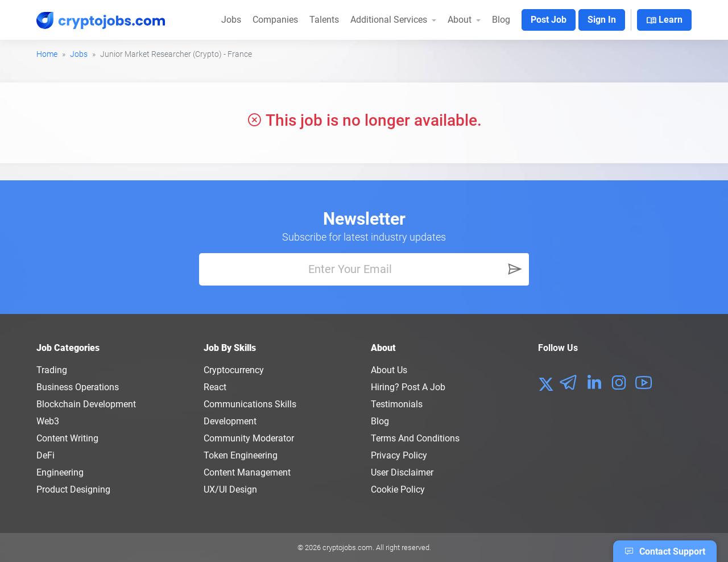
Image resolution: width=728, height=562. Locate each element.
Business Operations (78, 387)
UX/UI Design (230, 489)
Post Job (549, 20)
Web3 (48, 421)
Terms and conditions (415, 438)
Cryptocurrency (234, 370)
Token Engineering (241, 455)
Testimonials (397, 404)
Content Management (247, 472)
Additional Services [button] (390, 20)
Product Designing (73, 489)
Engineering (60, 472)
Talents (324, 20)
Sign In (602, 20)
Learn (664, 20)
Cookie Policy (398, 489)
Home (47, 54)
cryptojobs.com (348, 547)
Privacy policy (399, 455)
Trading (52, 370)
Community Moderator (249, 438)
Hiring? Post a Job (408, 387)
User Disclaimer (402, 472)
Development (230, 421)
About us (389, 370)
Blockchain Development (86, 404)
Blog (501, 20)
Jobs (231, 20)
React (215, 387)
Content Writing (67, 438)
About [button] (461, 20)
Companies (275, 20)
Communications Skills (250, 404)
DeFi (45, 455)
